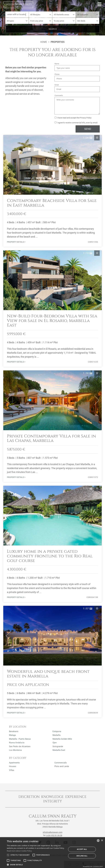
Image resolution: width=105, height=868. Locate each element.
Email (57, 85)
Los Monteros (15, 750)
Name (57, 64)
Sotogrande (58, 746)
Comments (59, 96)
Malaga (12, 735)
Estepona (57, 731)
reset (97, 35)
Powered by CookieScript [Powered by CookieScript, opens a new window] (93, 867)
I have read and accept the (73, 118)
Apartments (14, 763)
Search (53, 29)
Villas (12, 770)
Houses (13, 766)
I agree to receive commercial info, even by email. (76, 123)
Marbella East (59, 750)
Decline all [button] (82, 856)
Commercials (61, 763)
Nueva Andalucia (17, 743)
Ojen (55, 743)
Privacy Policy (86, 118)
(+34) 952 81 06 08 (54, 835)
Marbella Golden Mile (62, 739)
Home (44, 42)
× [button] (102, 841)
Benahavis (14, 731)
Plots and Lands (62, 766)
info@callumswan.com (53, 832)
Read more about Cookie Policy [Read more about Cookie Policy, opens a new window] (19, 851)
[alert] (52, 853)
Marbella (56, 735)
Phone (57, 74)
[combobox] (41, 15)
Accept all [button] (82, 849)
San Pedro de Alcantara (20, 746)
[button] (7, 165)
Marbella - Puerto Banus (20, 739)
